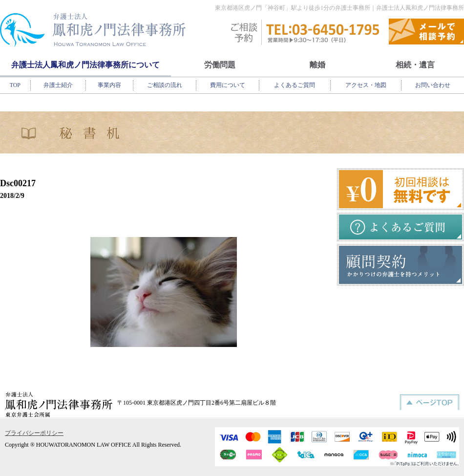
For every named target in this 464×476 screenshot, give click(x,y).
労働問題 (220, 65)
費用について (228, 85)
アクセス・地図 (366, 85)
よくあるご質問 (295, 85)
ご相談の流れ (165, 85)
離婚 (317, 65)
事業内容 (109, 85)
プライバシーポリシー (34, 433)
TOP (15, 85)
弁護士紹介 (58, 85)
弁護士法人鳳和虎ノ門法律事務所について (85, 65)
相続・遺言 (415, 65)
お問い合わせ (433, 85)
